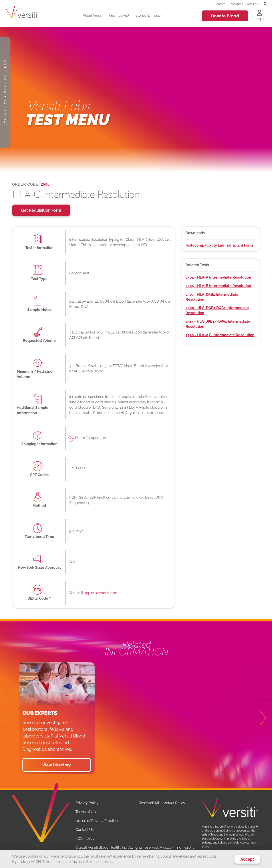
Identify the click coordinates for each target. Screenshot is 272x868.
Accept (247, 859)
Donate (225, 16)
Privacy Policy (87, 803)
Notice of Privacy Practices (97, 821)
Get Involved (119, 15)
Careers (220, 4)
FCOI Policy (85, 839)
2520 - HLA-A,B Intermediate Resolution (220, 335)
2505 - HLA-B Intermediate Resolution (218, 286)
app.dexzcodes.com (101, 593)
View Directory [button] (57, 765)
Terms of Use (86, 812)
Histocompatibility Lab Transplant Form (219, 245)
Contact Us (85, 830)
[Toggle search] (265, 4)
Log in (259, 19)
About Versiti (92, 15)
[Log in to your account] (259, 13)
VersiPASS (253, 4)
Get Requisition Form (41, 210)
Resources (236, 4)
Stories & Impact (148, 15)
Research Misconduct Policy (162, 803)
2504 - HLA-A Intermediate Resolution (218, 277)
